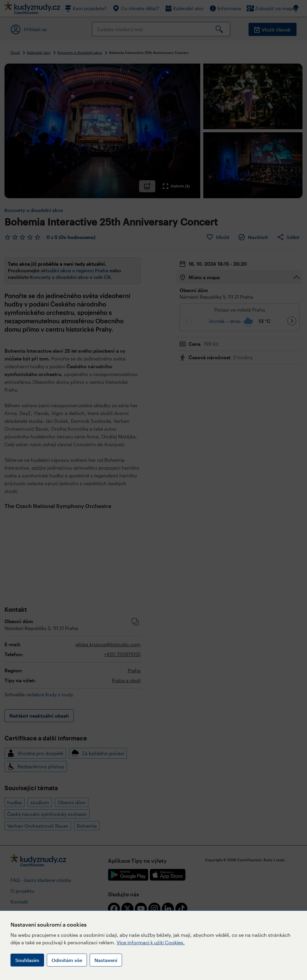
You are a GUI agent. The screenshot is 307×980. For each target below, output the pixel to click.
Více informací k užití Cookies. (151, 942)
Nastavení (106, 960)
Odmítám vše (67, 960)
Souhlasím (27, 960)
